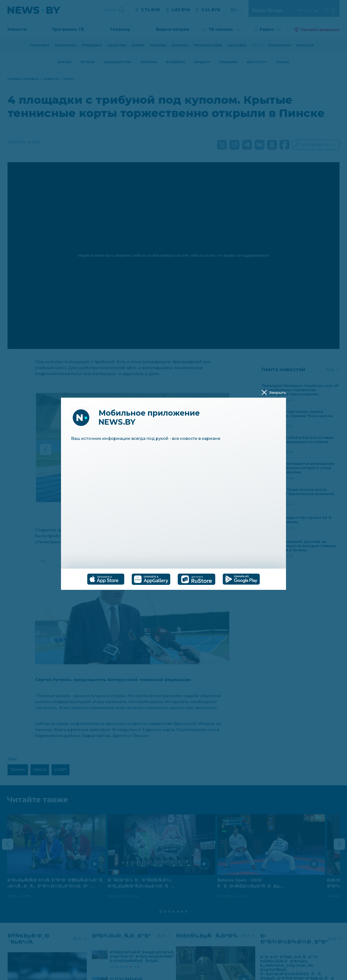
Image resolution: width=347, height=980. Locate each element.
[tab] (106, 579)
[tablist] (173, 579)
